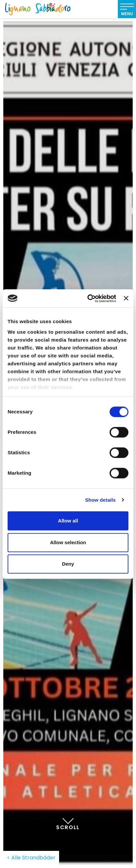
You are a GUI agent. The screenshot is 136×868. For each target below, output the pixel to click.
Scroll (68, 821)
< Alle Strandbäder (31, 858)
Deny (68, 564)
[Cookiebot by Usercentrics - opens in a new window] (88, 298)
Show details (101, 500)
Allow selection (68, 542)
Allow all (68, 521)
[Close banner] (126, 298)
